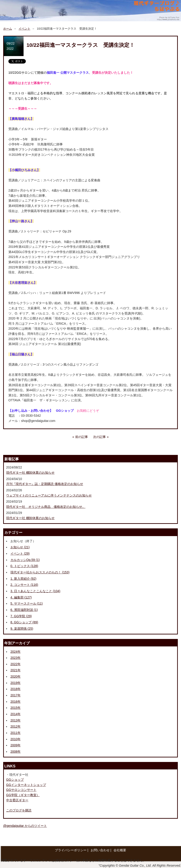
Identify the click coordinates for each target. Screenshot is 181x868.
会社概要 (120, 850)
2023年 (16, 658)
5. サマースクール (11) (27, 603)
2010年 (16, 739)
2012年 (16, 726)
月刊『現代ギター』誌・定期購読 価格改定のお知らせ (45, 484)
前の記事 (82, 437)
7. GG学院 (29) (21, 616)
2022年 (16, 664)
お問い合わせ (100, 850)
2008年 (16, 752)
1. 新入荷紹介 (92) (23, 579)
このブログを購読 (19, 810)
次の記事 (99, 437)
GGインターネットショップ (26, 785)
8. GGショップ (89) (24, 622)
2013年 (16, 720)
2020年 (16, 676)
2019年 (16, 683)
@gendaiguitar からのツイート (25, 826)
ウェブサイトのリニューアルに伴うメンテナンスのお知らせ (49, 495)
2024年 (16, 652)
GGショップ (15, 780)
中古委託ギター (17, 800)
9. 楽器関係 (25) (22, 629)
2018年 (16, 689)
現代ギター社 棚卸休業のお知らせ (30, 473)
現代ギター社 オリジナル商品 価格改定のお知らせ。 (46, 507)
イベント (24, 29)
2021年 (16, 670)
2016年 (16, 702)
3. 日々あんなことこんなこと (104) (35, 591)
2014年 (16, 714)
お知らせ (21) (20, 547)
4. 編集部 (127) (21, 597)
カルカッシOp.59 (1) (25, 560)
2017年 (16, 695)
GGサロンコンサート (21, 790)
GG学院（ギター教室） (23, 795)
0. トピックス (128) (24, 566)
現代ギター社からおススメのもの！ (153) (40, 572)
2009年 (16, 745)
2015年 (16, 708)
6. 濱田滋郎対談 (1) (24, 610)
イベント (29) (20, 553)
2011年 (16, 733)
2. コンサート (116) (24, 585)
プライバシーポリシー (71, 850)
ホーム (8, 29)
